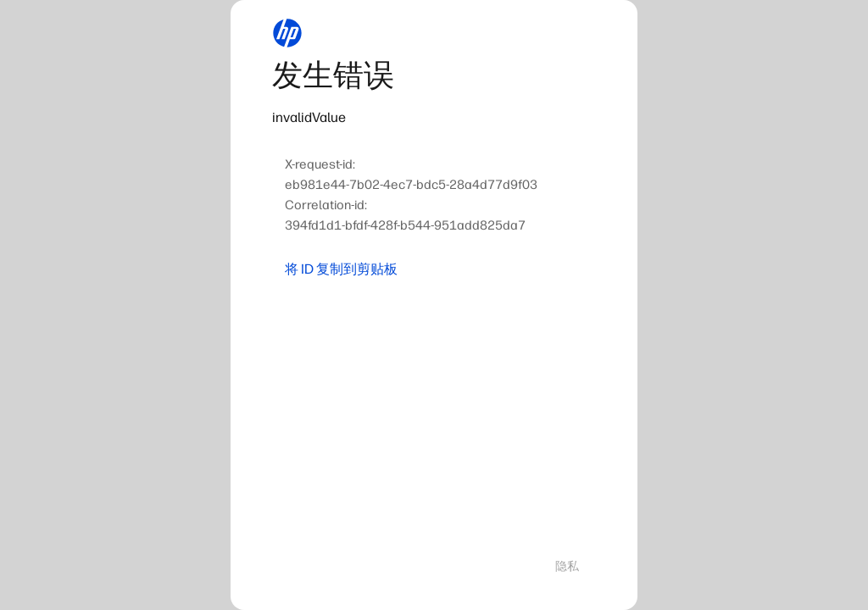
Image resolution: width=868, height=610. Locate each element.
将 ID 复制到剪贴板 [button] (341, 269)
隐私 (567, 566)
